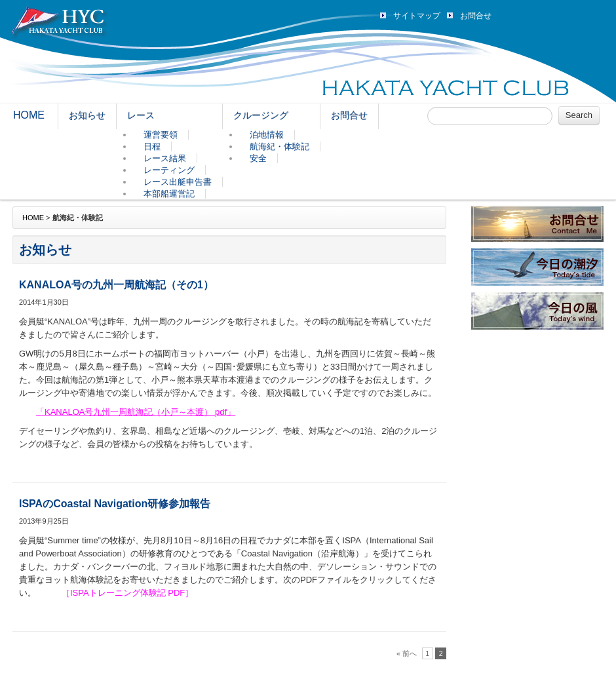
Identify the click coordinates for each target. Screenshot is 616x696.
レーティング (169, 170)
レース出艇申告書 (178, 182)
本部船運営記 (169, 194)
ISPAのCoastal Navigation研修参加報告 (115, 504)
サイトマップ (417, 16)
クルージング (261, 115)
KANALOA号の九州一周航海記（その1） (116, 285)
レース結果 (165, 158)
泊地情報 (267, 135)
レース (141, 115)
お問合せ (476, 16)
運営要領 (161, 135)
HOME (29, 115)
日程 (152, 146)
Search (579, 115)
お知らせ (87, 115)
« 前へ (407, 653)
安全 (258, 158)
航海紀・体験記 (279, 146)
